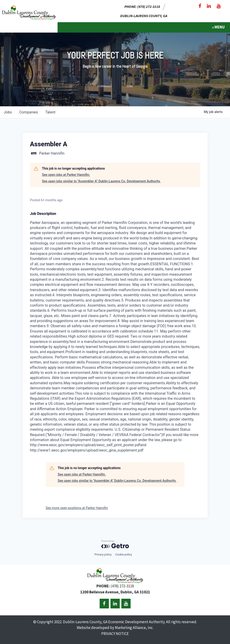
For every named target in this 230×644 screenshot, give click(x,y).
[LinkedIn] (209, 6)
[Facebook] (200, 6)
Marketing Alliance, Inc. (134, 628)
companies (29, 112)
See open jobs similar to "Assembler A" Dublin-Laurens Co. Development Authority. (101, 181)
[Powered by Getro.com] (115, 544)
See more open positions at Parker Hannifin (77, 508)
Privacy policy (103, 555)
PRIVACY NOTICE (115, 634)
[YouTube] (219, 6)
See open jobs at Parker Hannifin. (66, 175)
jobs (8, 112)
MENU (218, 27)
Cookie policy (124, 555)
